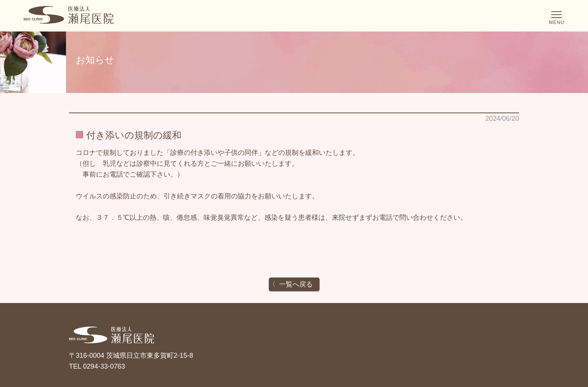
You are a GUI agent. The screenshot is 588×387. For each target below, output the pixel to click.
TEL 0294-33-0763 (97, 366)
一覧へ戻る (296, 284)
